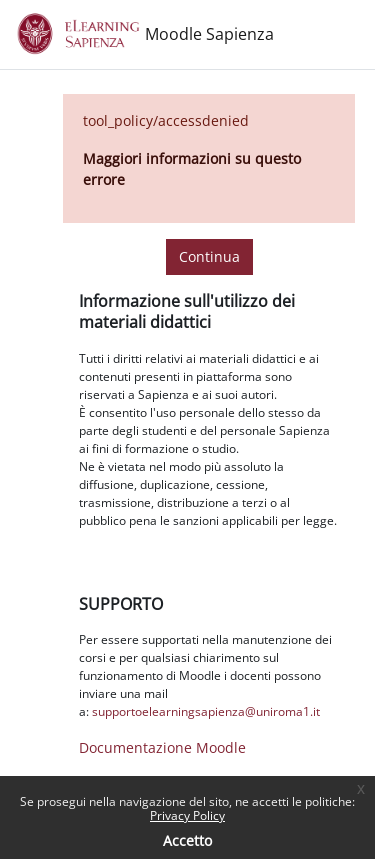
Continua (209, 256)
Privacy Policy (187, 815)
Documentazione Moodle (162, 747)
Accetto (187, 840)
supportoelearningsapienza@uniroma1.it (206, 711)
